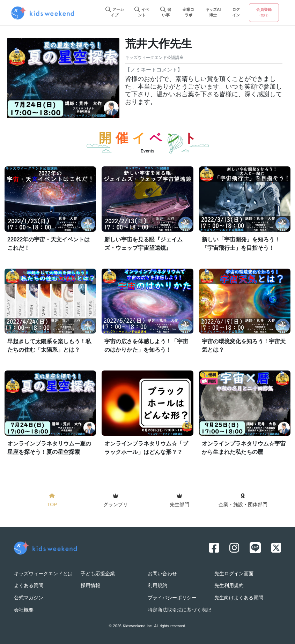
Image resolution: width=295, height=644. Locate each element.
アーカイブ (115, 13)
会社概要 (24, 610)
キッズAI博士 (213, 13)
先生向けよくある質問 (239, 598)
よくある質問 (29, 586)
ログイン (236, 13)
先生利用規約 (229, 586)
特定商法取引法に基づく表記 (179, 610)
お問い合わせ (162, 574)
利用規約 (157, 586)
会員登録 (264, 13)
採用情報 (90, 586)
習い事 (166, 13)
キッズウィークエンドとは (43, 574)
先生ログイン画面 (234, 574)
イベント (142, 13)
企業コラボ (188, 13)
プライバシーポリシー (172, 598)
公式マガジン (29, 598)
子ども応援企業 (98, 574)
